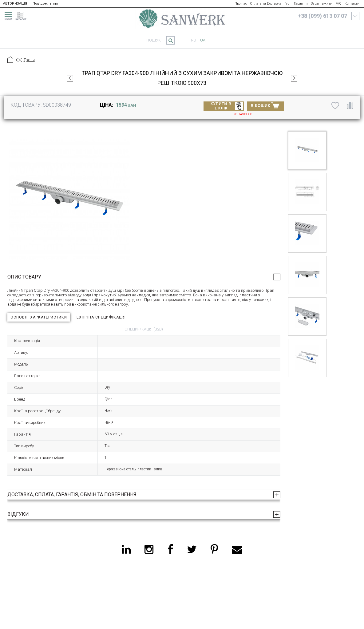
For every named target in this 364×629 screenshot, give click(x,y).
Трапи (29, 60)
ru (194, 40)
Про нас (241, 4)
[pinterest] (214, 549)
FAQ (338, 4)
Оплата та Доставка (266, 4)
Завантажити (322, 4)
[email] (237, 549)
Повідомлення (45, 4)
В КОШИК (265, 105)
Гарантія (301, 4)
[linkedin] (126, 549)
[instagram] (149, 549)
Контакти (352, 4)
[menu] (7, 15)
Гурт (288, 4)
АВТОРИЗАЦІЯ (15, 4)
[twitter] (192, 549)
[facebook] (170, 549)
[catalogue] (23, 15)
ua (203, 40)
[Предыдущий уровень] (18, 60)
